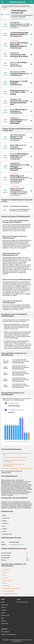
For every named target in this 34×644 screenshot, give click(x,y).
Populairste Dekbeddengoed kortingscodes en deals (17, 454)
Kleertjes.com (5, 615)
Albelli (3, 602)
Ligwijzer (6, 578)
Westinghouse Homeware (11, 594)
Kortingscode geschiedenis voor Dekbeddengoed (18, 468)
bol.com (4, 607)
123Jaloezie (6, 570)
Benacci (5, 572)
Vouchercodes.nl (17, 2)
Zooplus (4, 621)
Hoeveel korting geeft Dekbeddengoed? (15, 457)
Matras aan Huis (8, 580)
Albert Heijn (5, 605)
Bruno (5, 575)
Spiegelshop (7, 586)
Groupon (4, 610)
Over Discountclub (23, 602)
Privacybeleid (5, 632)
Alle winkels (5, 623)
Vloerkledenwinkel (8, 591)
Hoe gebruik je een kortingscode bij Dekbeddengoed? (14, 461)
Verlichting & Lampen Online (12, 588)
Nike (3, 618)
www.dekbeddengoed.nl (16, 545)
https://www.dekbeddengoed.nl (19, 19)
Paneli (5, 583)
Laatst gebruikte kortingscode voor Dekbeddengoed (14, 465)
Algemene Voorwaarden (8, 634)
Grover (3, 613)
